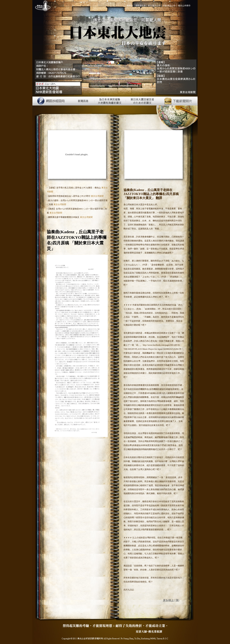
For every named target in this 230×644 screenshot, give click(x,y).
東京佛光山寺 (154, 6)
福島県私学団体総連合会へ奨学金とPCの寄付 (69, 196)
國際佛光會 (141, 6)
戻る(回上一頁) (171, 600)
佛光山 (130, 6)
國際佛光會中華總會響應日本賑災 (63, 217)
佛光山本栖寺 (184, 6)
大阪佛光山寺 (169, 6)
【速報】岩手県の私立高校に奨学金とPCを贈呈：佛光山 (74, 188)
